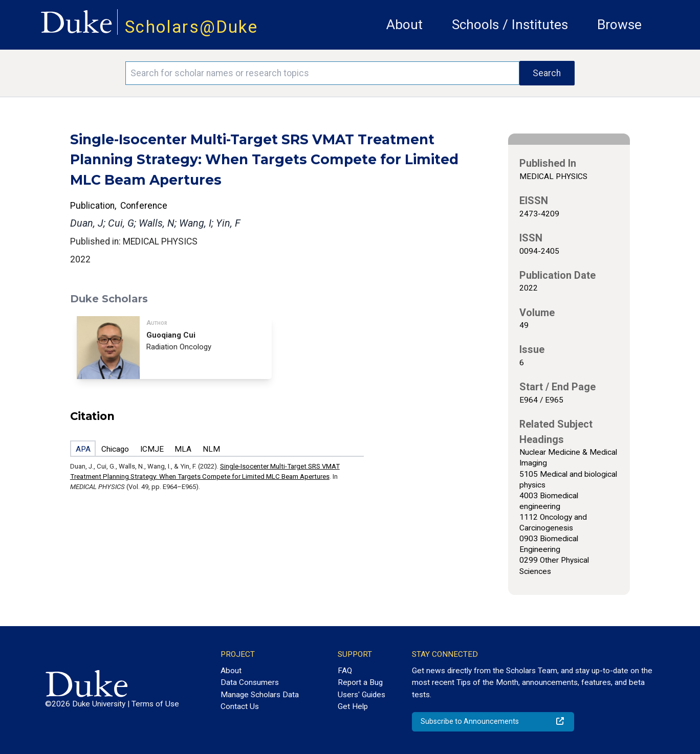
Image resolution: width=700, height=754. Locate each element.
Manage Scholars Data (260, 695)
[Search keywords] (322, 73)
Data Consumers (250, 682)
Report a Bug (360, 682)
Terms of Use (155, 704)
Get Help (353, 706)
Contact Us (240, 706)
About (404, 25)
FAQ (345, 671)
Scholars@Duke (191, 27)
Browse (619, 25)
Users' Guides (362, 695)
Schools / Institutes (510, 25)
